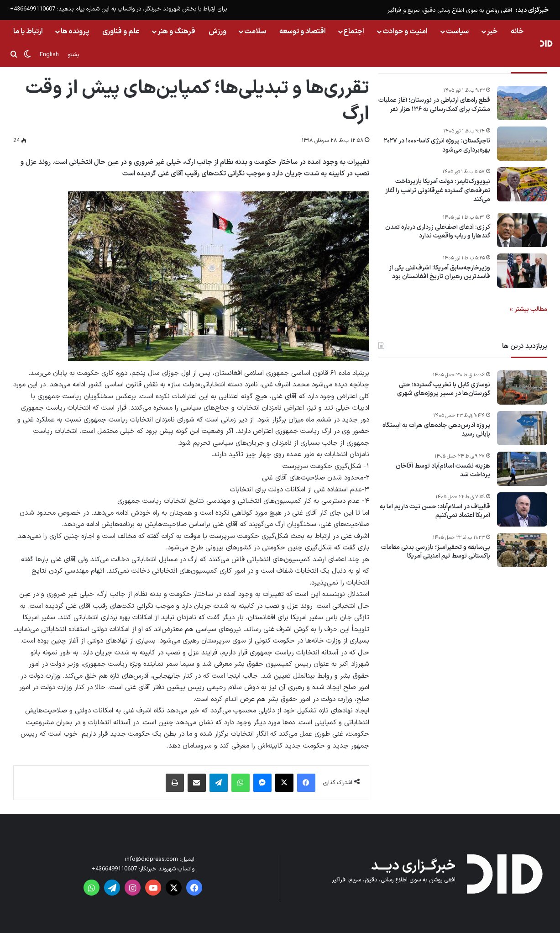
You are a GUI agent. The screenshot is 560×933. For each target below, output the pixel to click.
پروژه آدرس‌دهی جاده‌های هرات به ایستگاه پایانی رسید (436, 430)
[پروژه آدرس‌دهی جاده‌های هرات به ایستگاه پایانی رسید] (522, 428)
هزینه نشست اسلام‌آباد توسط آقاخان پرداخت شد (443, 471)
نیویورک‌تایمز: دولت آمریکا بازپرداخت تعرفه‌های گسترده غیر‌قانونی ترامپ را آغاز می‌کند (438, 191)
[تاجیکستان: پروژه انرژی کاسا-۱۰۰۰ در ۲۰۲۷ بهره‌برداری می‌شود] (522, 144)
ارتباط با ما (28, 32)
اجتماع (354, 32)
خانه (517, 32)
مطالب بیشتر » (529, 309)
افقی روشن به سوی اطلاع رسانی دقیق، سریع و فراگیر (450, 11)
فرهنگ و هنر (176, 32)
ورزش (217, 32)
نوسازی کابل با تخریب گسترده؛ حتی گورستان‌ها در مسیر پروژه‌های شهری (444, 389)
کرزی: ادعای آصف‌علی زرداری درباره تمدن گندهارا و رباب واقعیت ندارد (438, 232)
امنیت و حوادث (405, 32)
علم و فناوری (121, 32)
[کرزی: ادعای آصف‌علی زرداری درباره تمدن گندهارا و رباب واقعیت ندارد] (522, 230)
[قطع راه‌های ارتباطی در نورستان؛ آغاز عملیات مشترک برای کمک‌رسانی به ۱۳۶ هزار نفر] (522, 103)
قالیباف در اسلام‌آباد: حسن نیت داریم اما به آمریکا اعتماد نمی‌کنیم (435, 511)
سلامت (255, 32)
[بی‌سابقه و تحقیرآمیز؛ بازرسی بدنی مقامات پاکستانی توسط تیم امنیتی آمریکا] (522, 550)
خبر (492, 32)
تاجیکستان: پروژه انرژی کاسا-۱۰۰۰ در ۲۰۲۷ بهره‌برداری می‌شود (437, 145)
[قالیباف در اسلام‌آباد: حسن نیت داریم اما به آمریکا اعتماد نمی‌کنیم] (522, 509)
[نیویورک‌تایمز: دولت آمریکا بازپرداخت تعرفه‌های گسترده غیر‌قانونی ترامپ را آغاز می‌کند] (522, 184)
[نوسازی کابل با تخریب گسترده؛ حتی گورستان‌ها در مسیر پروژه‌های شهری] (522, 387)
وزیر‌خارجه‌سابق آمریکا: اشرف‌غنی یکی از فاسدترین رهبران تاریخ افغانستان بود (440, 272)
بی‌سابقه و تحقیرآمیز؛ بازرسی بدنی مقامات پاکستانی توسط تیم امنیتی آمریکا (436, 552)
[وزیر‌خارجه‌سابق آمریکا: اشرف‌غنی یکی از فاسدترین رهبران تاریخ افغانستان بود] (522, 271)
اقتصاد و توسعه (303, 32)
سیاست (457, 32)
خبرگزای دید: (532, 10)
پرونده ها (75, 32)
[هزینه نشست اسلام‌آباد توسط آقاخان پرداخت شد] (522, 469)
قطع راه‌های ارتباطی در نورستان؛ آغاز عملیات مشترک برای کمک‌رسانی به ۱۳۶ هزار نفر (434, 105)
